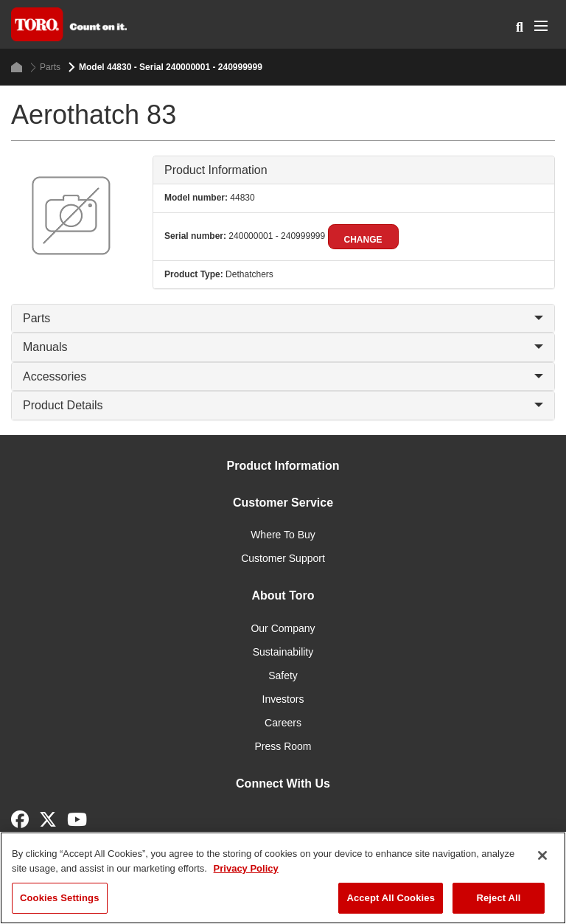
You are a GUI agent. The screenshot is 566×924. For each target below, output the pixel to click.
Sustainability (283, 652)
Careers (283, 723)
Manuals (283, 347)
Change (363, 240)
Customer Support (283, 558)
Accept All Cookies (391, 898)
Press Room (283, 746)
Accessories (283, 376)
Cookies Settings (60, 898)
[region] (283, 878)
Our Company (283, 628)
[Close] (542, 855)
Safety (283, 675)
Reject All (498, 898)
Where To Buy (283, 535)
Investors (283, 699)
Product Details (283, 405)
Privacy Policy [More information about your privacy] (246, 868)
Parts (45, 67)
